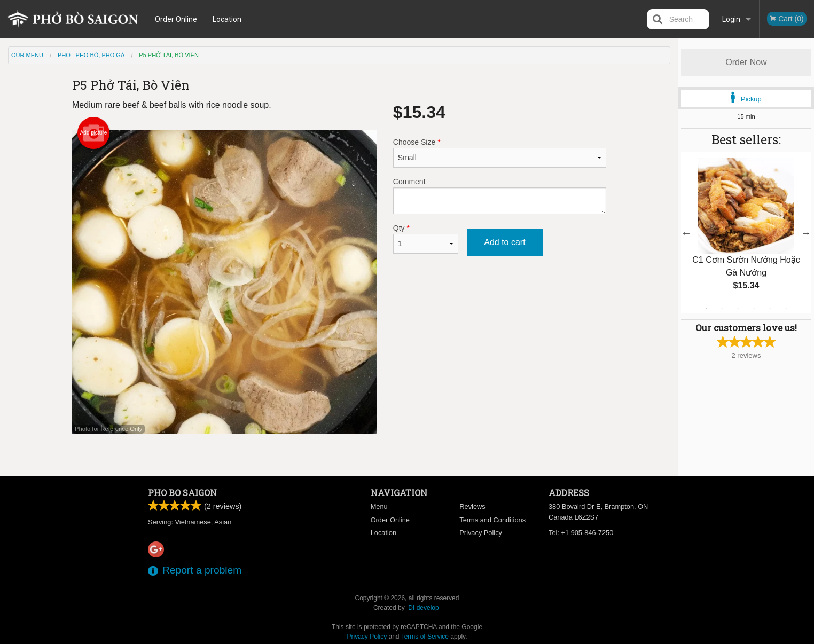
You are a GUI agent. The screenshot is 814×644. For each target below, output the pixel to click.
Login (731, 19)
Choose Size (500, 153)
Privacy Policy (481, 533)
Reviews (472, 506)
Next (806, 233)
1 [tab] (706, 308)
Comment (500, 196)
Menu (379, 506)
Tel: (581, 533)
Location (229, 19)
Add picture (94, 133)
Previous (686, 233)
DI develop (423, 608)
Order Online (178, 19)
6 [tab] (786, 308)
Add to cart (504, 242)
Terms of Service (425, 637)
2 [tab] (722, 308)
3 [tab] (738, 308)
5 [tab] (770, 308)
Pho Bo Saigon (182, 493)
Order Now (746, 62)
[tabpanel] (746, 233)
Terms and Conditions (492, 520)
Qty (426, 239)
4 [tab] (754, 308)
